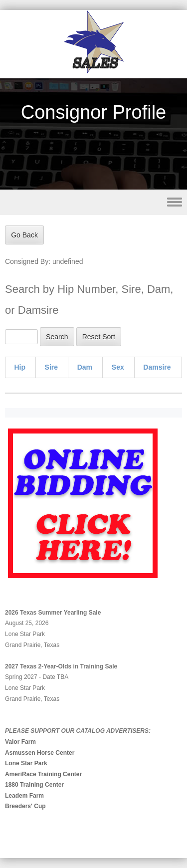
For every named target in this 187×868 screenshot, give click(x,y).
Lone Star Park (26, 763)
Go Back (24, 235)
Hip (20, 367)
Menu (93, 202)
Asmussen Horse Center (40, 753)
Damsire (157, 367)
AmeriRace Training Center (43, 774)
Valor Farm (20, 742)
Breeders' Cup (25, 806)
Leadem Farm (24, 796)
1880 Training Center (34, 785)
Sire (51, 367)
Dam (85, 367)
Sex (118, 367)
